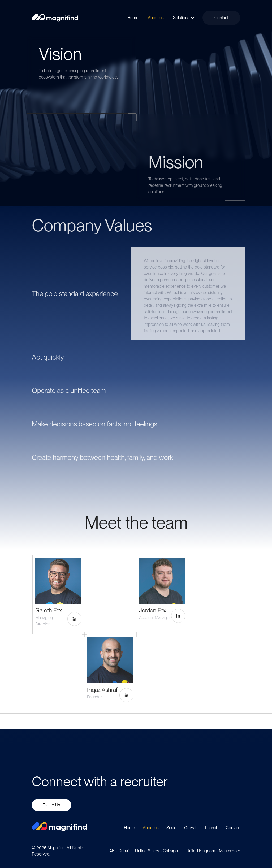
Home (129, 828)
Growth (191, 828)
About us (151, 828)
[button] (193, 18)
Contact (233, 828)
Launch (212, 828)
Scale (171, 828)
